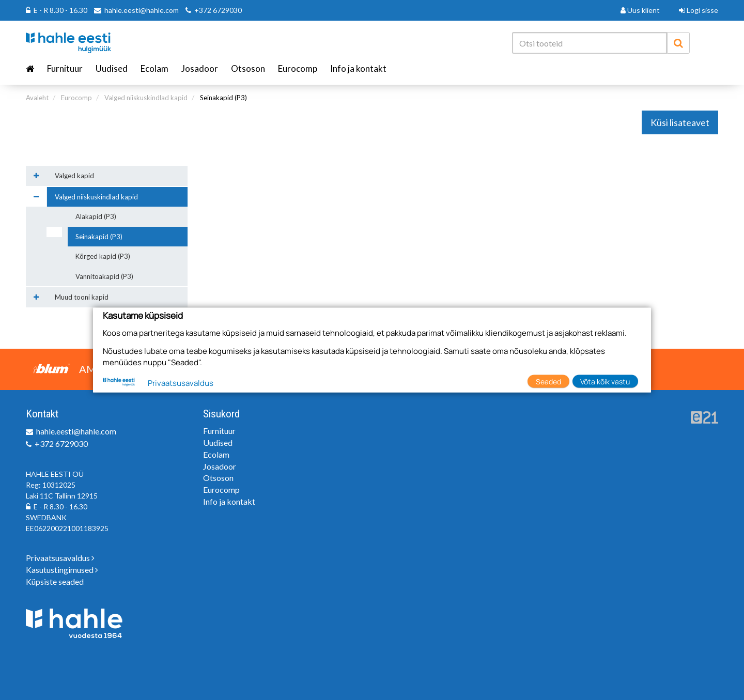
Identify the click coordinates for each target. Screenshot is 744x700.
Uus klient (640, 10)
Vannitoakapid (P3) (104, 276)
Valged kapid (74, 176)
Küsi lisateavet (680, 122)
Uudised (112, 68)
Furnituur (65, 68)
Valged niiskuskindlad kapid (146, 98)
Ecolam (154, 68)
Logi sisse (699, 10)
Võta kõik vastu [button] (605, 381)
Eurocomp (298, 68)
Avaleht (37, 98)
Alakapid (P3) (96, 216)
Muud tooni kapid (82, 297)
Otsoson (248, 68)
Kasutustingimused (62, 570)
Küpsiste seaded (55, 581)
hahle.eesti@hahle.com (142, 10)
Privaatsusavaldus (60, 558)
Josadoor (200, 68)
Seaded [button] (548, 381)
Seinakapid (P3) (223, 98)
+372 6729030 (218, 10)
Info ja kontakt (358, 68)
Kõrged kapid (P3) (103, 256)
